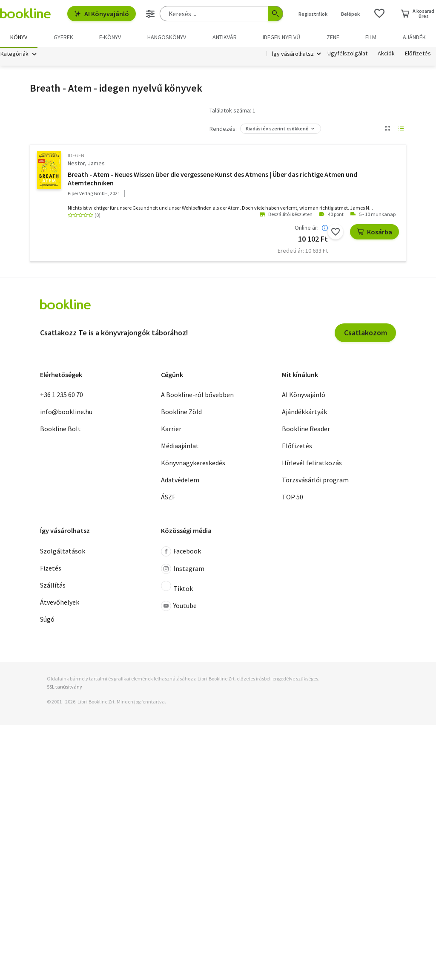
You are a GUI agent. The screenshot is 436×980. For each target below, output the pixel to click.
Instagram (183, 570)
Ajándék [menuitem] (414, 37)
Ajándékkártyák (304, 412)
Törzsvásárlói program (315, 481)
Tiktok (177, 588)
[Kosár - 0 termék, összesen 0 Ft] (417, 14)
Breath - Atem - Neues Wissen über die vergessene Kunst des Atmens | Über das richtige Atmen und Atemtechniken (212, 179)
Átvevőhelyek (60, 603)
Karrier (171, 429)
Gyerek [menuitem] (63, 37)
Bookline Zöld (181, 412)
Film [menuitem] (371, 37)
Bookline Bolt (60, 429)
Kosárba (374, 233)
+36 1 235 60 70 (62, 395)
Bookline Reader (306, 429)
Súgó (47, 620)
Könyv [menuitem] (19, 37)
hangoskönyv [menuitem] (167, 37)
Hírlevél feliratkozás (312, 464)
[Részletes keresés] (150, 14)
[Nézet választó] (387, 130)
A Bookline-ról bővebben (197, 395)
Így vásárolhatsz (293, 55)
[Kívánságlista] (379, 14)
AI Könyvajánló (102, 14)
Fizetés (51, 569)
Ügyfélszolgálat (347, 55)
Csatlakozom (366, 333)
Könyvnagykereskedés (193, 464)
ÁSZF (168, 498)
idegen (76, 156)
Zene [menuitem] (333, 37)
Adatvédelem (180, 481)
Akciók (386, 55)
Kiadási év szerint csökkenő (277, 129)
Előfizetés (418, 55)
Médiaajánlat (180, 447)
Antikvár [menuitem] (225, 37)
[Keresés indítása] (275, 14)
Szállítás (53, 586)
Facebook (181, 552)
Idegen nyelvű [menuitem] (281, 37)
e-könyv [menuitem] (110, 37)
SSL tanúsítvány (65, 687)
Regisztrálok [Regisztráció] (313, 14)
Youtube (179, 607)
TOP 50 (293, 498)
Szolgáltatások (63, 552)
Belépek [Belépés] (350, 14)
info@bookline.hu (66, 412)
